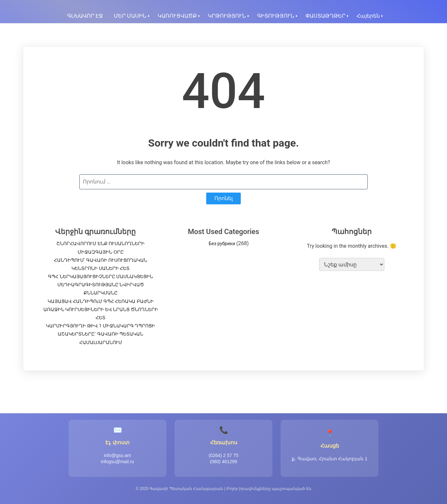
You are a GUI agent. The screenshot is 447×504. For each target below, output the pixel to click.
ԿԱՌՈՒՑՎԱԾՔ (177, 16)
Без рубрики (222, 244)
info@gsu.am (118, 455)
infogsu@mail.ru (117, 462)
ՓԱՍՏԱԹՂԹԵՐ (325, 16)
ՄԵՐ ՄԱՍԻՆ (130, 16)
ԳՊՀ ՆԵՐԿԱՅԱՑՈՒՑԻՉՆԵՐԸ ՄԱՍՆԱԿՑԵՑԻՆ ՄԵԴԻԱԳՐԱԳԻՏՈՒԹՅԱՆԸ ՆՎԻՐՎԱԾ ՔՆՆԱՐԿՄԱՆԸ (100, 285)
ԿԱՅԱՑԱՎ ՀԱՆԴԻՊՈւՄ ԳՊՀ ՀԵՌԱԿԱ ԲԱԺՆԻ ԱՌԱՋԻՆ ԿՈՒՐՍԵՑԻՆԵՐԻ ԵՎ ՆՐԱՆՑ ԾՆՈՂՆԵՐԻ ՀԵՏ (101, 309)
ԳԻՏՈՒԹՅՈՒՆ (276, 16)
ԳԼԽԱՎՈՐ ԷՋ (85, 16)
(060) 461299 (223, 462)
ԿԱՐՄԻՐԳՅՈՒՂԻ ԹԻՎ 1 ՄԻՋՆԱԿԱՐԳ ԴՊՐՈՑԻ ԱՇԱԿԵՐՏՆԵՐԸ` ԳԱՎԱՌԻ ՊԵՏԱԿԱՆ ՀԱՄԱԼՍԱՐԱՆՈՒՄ (100, 334)
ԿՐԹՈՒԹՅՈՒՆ (227, 16)
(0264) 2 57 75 (223, 455)
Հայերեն (368, 16)
